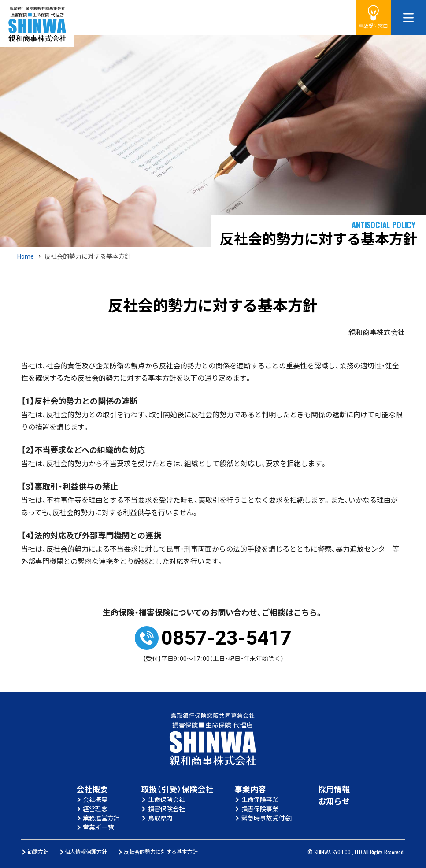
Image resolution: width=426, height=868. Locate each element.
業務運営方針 (101, 818)
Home (26, 256)
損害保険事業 (260, 809)
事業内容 (250, 789)
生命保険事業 (260, 800)
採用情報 (334, 789)
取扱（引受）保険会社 (177, 789)
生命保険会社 (167, 800)
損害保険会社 (167, 809)
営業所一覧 (98, 827)
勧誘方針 (38, 852)
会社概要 (92, 789)
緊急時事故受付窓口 (269, 818)
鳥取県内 (160, 818)
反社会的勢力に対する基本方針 (161, 852)
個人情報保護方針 (86, 852)
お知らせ (334, 801)
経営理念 (95, 809)
